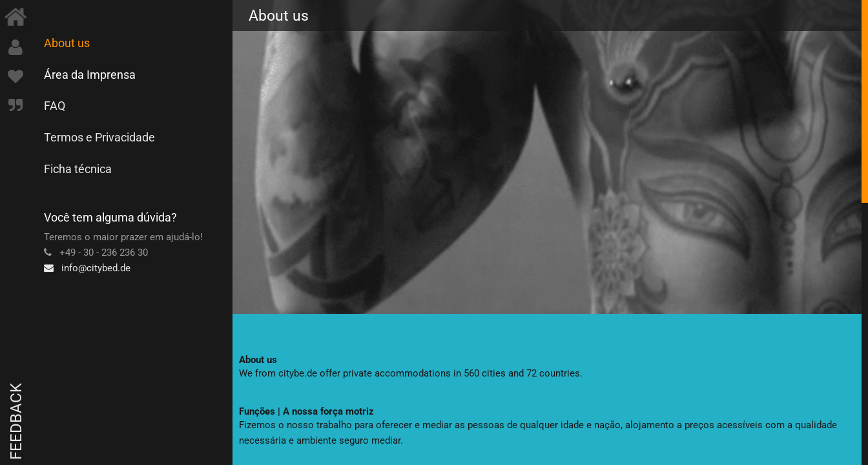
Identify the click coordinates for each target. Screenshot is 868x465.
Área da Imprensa (90, 75)
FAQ (55, 106)
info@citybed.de (87, 268)
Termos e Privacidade (99, 137)
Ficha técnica (78, 169)
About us (67, 43)
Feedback (16, 421)
